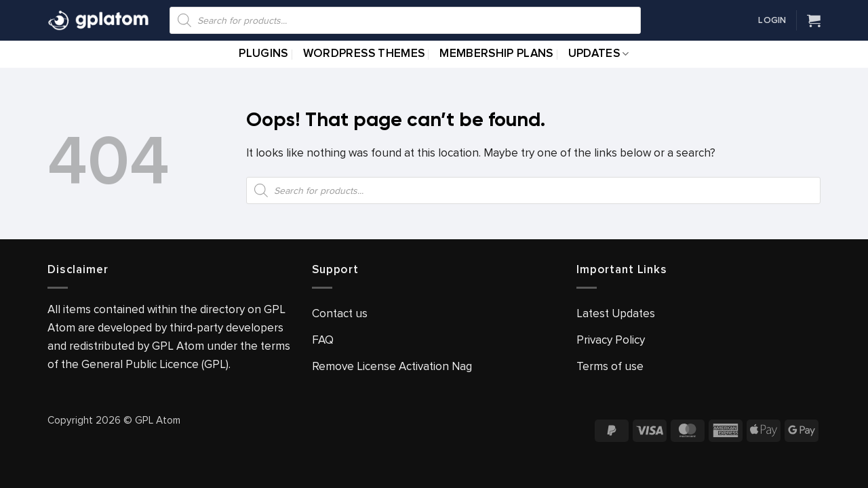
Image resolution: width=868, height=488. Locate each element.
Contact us (340, 313)
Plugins (263, 54)
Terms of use (610, 366)
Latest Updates (616, 313)
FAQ (323, 340)
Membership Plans (496, 54)
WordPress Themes (364, 54)
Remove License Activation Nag (392, 366)
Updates (599, 54)
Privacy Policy (611, 340)
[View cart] (814, 20)
